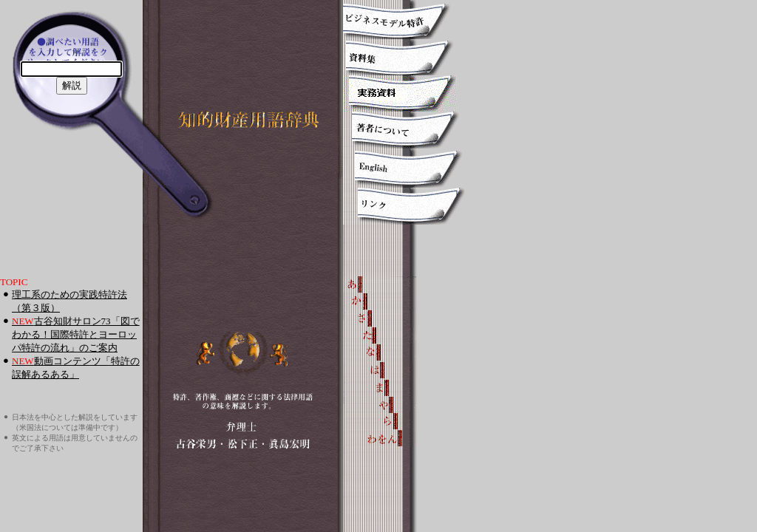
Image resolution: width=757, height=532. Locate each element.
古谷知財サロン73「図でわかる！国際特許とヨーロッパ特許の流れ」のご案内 (76, 334)
